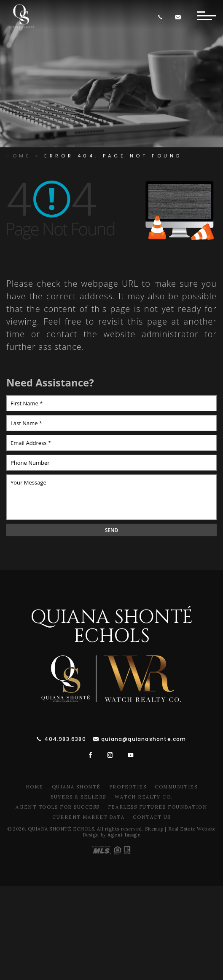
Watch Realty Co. (144, 797)
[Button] (206, 17)
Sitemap (154, 829)
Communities (176, 787)
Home (35, 787)
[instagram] (110, 755)
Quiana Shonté (76, 787)
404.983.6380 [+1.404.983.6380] (65, 739)
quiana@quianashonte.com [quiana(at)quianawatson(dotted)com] (144, 739)
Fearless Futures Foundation (158, 807)
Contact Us (152, 817)
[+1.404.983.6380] (162, 17)
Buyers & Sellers (78, 797)
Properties (128, 787)
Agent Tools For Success (57, 807)
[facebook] (91, 755)
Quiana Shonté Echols (112, 627)
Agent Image (124, 835)
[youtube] (131, 755)
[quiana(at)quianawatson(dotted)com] (179, 17)
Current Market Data (88, 817)
